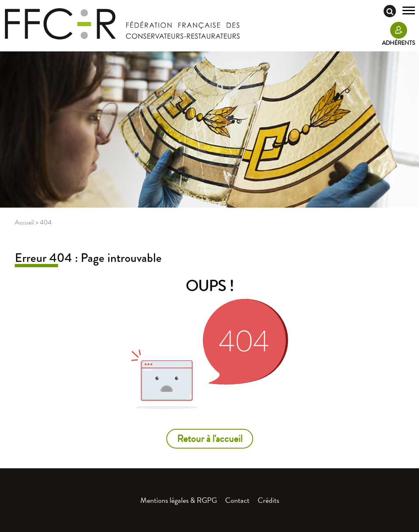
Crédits (268, 500)
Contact (237, 500)
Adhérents (398, 43)
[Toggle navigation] (409, 12)
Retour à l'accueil (210, 439)
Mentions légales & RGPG (179, 500)
